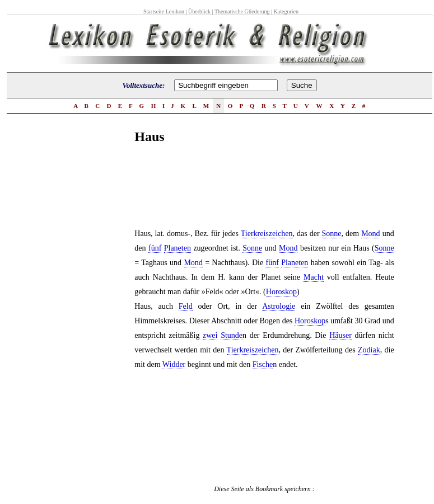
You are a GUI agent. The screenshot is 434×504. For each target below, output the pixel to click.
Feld (186, 306)
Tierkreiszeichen (267, 234)
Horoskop (281, 292)
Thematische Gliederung (242, 11)
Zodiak (369, 350)
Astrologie (279, 306)
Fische (263, 364)
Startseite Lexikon (164, 11)
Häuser (340, 335)
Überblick (199, 11)
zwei (210, 335)
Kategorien (286, 11)
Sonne (332, 234)
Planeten (178, 248)
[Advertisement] (90, 329)
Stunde (232, 335)
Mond (370, 234)
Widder (174, 364)
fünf (155, 248)
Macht (314, 277)
